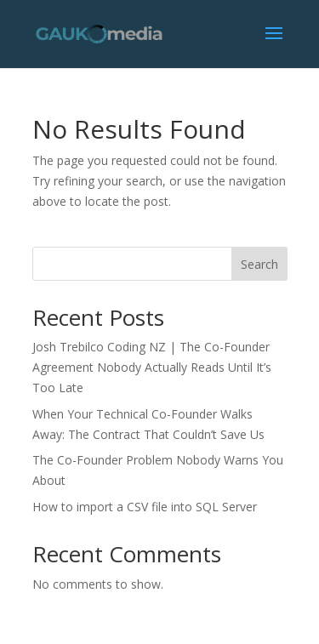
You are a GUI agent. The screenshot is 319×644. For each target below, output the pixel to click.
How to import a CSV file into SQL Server (146, 507)
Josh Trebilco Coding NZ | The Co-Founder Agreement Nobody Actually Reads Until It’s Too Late (152, 367)
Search (259, 264)
